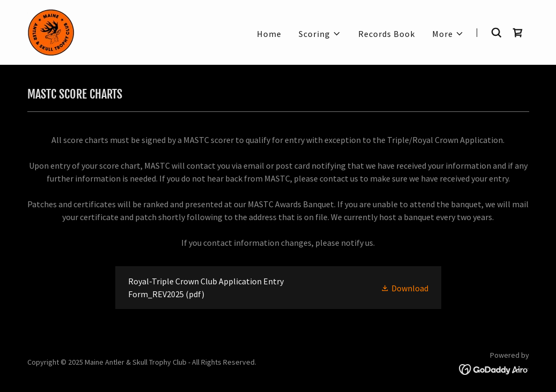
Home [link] (269, 34)
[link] (51, 31)
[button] (320, 34)
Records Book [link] (387, 34)
